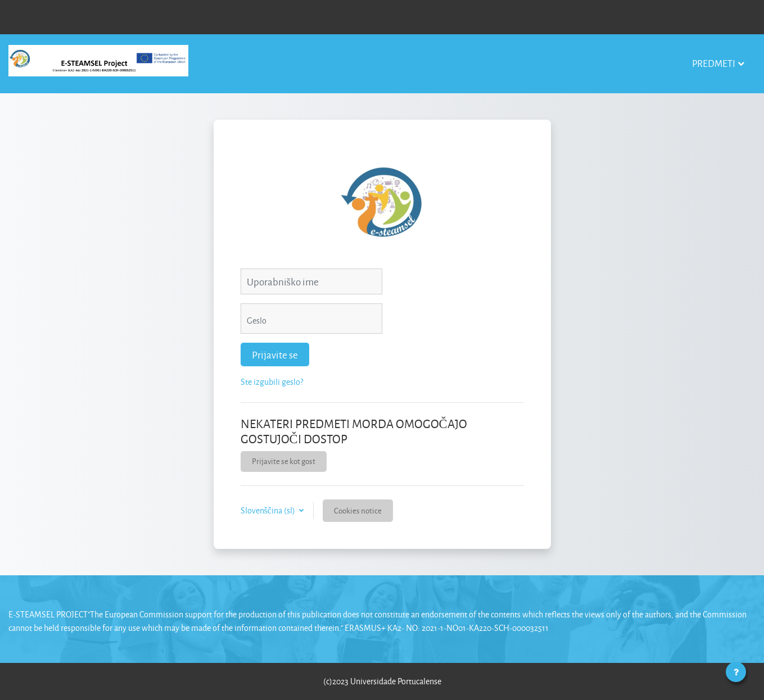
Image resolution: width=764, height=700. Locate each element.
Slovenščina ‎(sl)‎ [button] (269, 510)
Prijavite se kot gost (284, 461)
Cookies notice (358, 510)
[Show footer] (736, 672)
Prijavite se (275, 354)
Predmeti (714, 63)
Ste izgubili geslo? (272, 382)
